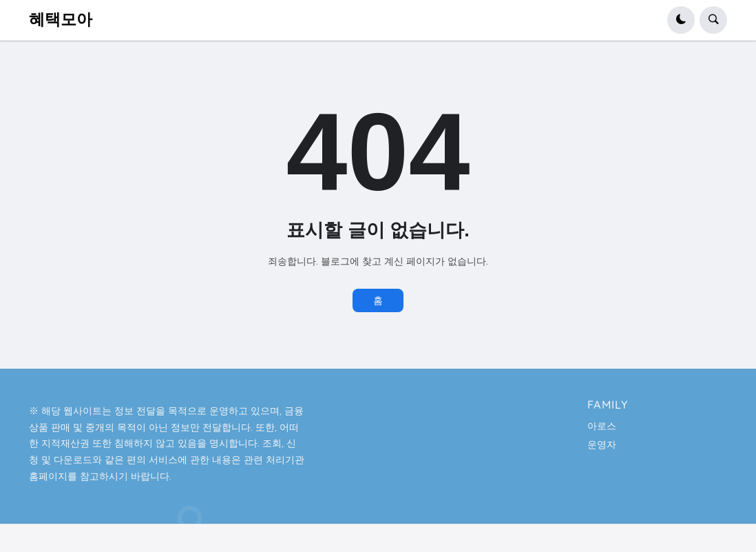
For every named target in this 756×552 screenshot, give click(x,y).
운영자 (602, 444)
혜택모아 (61, 19)
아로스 (602, 426)
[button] (681, 20)
